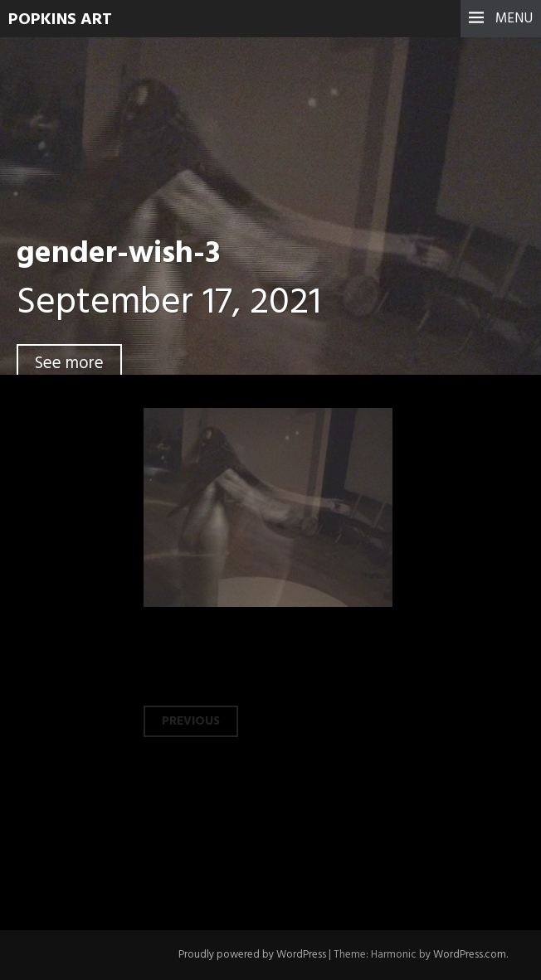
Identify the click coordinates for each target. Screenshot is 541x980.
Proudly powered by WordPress (252, 955)
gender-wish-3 (118, 254)
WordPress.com (470, 955)
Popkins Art (60, 20)
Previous (191, 721)
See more (69, 364)
